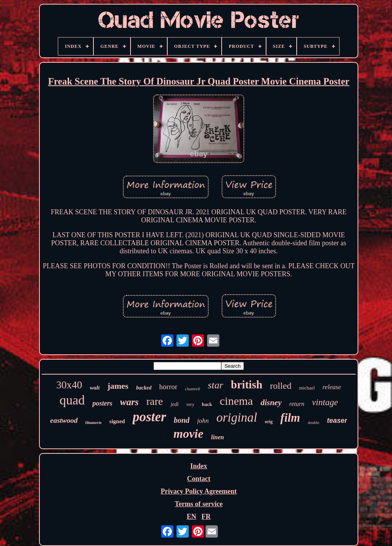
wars (130, 402)
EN (192, 517)
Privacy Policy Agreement (199, 491)
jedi (175, 404)
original (237, 417)
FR (206, 517)
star (216, 385)
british (247, 385)
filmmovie (94, 423)
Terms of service (198, 504)
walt (95, 388)
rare (155, 401)
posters (102, 403)
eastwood (64, 420)
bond (182, 420)
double (314, 422)
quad (72, 400)
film (290, 418)
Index (199, 466)
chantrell (192, 389)
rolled (281, 386)
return (297, 404)
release (332, 387)
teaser (337, 421)
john (203, 421)
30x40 (69, 385)
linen (217, 437)
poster (149, 417)
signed (117, 421)
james (118, 386)
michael (307, 388)
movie (188, 434)
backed (144, 388)
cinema (236, 401)
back (207, 404)
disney (271, 403)
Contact (198, 479)
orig (269, 422)
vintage (325, 402)
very (190, 404)
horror (168, 387)
